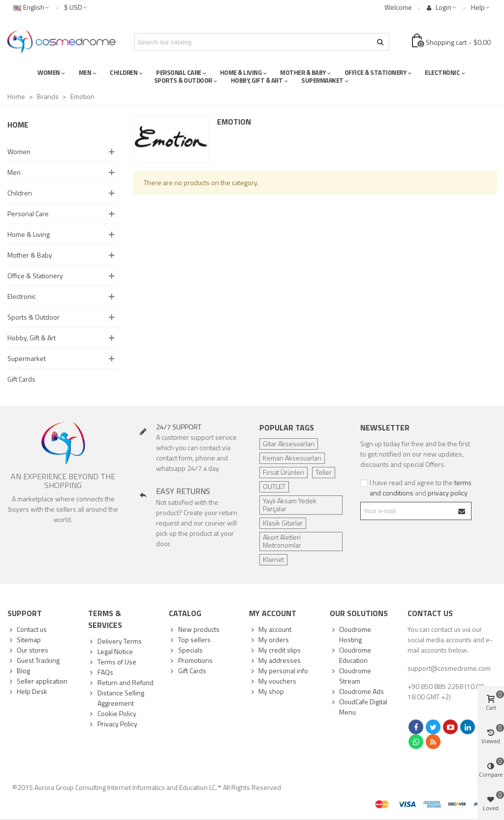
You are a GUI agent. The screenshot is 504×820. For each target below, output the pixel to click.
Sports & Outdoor (33, 317)
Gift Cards (21, 379)
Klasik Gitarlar (283, 523)
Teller (324, 472)
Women (19, 151)
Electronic (22, 296)
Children (20, 193)
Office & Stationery (35, 276)
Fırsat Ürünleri (283, 472)
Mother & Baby (30, 255)
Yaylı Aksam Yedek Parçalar (290, 505)
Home (18, 125)
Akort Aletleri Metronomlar (282, 541)
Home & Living (29, 234)
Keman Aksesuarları (292, 458)
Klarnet (273, 559)
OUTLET (274, 486)
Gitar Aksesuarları (289, 443)
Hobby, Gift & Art (31, 338)
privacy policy (448, 493)
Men (14, 172)
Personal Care (28, 213)
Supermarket (27, 358)
